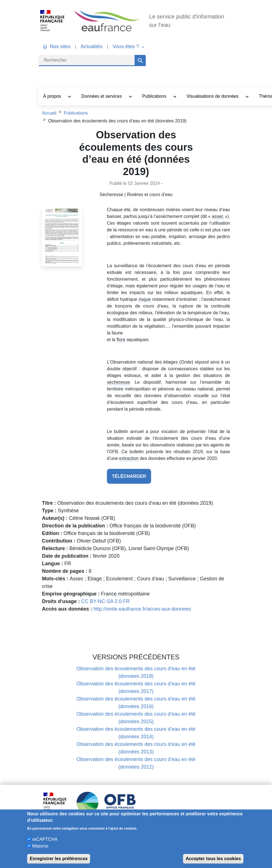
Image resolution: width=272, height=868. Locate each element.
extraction (129, 458)
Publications (155, 96)
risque (145, 299)
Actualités (92, 46)
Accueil (49, 113)
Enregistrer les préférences (59, 859)
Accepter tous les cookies (213, 859)
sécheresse (118, 382)
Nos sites (60, 46)
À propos (53, 96)
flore (121, 340)
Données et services (102, 96)
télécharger (129, 476)
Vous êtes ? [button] (126, 46)
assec (218, 216)
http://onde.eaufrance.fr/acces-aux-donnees (142, 609)
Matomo (40, 846)
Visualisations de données (213, 96)
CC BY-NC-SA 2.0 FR (105, 601)
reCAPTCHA (45, 839)
